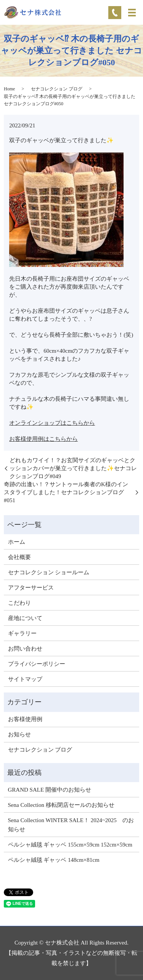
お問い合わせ (25, 649)
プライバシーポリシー (37, 664)
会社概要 (19, 557)
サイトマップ (25, 679)
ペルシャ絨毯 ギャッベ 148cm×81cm (54, 860)
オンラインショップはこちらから (52, 423)
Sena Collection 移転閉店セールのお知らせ (61, 805)
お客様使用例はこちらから (43, 439)
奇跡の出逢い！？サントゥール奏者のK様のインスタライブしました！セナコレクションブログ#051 (66, 492)
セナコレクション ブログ (57, 89)
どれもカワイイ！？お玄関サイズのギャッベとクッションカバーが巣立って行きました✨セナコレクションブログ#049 (73, 468)
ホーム (17, 542)
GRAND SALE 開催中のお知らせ (50, 790)
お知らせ (19, 734)
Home (9, 89)
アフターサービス (31, 588)
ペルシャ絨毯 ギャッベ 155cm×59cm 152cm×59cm (70, 845)
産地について (25, 618)
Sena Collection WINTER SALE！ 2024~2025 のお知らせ (71, 825)
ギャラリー (22, 633)
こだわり (19, 603)
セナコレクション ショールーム (49, 572)
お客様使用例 (25, 719)
